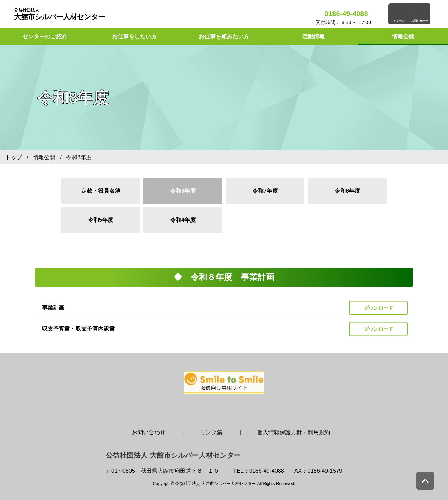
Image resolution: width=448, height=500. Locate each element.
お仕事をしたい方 (134, 37)
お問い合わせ (149, 432)
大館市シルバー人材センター (59, 14)
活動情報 (314, 37)
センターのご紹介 (45, 37)
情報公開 (403, 37)
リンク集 (211, 432)
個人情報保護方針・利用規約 (294, 432)
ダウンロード (378, 308)
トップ (14, 157)
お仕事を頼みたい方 (224, 37)
